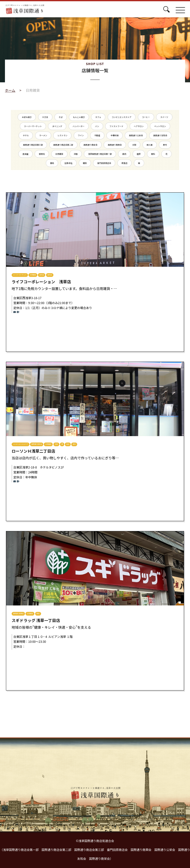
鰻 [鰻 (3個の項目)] (139, 163)
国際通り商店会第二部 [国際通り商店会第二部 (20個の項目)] (63, 145)
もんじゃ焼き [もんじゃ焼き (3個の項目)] (79, 117)
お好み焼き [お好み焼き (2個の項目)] (27, 117)
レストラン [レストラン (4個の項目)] (62, 135)
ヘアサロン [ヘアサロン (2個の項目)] (139, 126)
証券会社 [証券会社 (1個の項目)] (69, 163)
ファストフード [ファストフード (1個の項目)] (116, 126)
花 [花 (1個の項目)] (166, 154)
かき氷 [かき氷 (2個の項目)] (45, 117)
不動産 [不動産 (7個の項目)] (97, 135)
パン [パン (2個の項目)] (97, 126)
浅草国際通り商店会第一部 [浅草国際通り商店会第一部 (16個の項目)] (100, 154)
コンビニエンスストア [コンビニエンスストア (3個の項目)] (122, 117)
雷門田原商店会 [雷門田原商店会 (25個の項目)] (104, 163)
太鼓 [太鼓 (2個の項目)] (134, 145)
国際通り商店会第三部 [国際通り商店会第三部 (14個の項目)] (33, 145)
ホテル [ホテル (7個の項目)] (26, 135)
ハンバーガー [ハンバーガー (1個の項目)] (79, 126)
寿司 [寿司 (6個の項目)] (165, 145)
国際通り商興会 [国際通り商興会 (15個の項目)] (115, 145)
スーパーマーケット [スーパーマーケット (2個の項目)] (33, 126)
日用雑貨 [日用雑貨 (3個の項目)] (59, 154)
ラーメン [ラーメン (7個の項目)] (43, 135)
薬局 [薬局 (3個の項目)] (52, 163)
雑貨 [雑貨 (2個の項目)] (85, 163)
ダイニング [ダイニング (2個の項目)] (57, 126)
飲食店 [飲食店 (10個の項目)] (124, 163)
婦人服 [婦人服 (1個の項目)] (150, 145)
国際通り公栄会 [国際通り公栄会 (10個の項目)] (136, 135)
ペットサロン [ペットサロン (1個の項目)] (160, 126)
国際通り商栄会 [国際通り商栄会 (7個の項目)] (91, 145)
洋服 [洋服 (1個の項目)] (76, 154)
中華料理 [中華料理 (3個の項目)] (115, 135)
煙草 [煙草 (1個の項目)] (139, 154)
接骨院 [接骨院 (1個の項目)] (42, 154)
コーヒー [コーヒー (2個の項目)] (146, 117)
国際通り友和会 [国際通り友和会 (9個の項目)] (160, 135)
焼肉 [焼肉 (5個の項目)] (124, 154)
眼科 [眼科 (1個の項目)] (153, 154)
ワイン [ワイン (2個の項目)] (81, 135)
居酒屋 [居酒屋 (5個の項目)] (25, 154)
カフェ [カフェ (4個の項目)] (98, 117)
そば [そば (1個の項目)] (61, 117)
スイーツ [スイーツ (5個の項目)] (164, 117)
